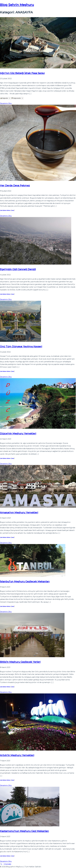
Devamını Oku (6, 103)
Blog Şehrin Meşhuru (17, 5)
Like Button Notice (5, 210)
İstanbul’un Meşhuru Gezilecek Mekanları (25, 581)
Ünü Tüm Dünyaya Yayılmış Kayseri (21, 346)
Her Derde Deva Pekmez (15, 186)
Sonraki (8, 864)
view (13, 210)
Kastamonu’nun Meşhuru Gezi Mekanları (24, 831)
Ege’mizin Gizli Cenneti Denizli (18, 269)
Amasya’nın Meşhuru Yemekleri (19, 513)
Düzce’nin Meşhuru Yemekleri (18, 434)
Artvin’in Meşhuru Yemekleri (17, 755)
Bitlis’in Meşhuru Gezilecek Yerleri (20, 662)
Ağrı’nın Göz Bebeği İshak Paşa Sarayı (22, 73)
